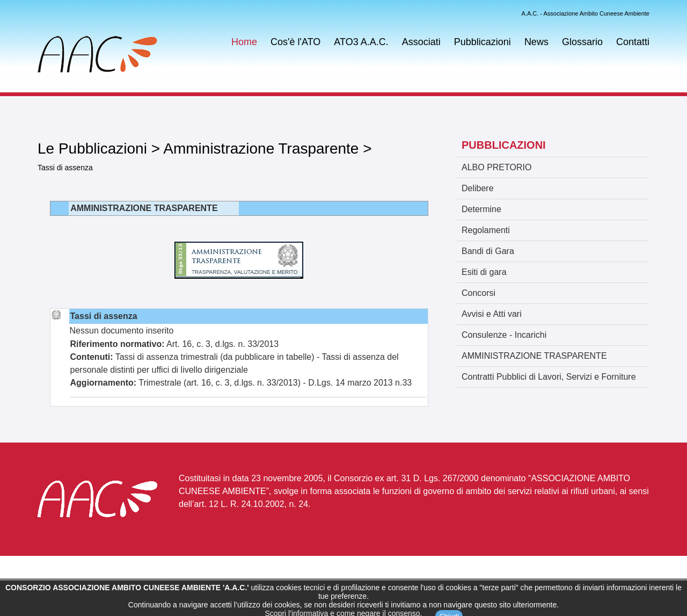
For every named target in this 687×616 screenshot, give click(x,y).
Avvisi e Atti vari (492, 314)
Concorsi (478, 293)
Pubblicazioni (483, 42)
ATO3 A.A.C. (361, 42)
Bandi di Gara (488, 251)
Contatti (633, 42)
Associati (421, 42)
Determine (481, 209)
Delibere (478, 188)
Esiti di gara (484, 272)
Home (244, 42)
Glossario (582, 42)
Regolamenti (486, 230)
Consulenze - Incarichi (504, 335)
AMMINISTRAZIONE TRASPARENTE (534, 356)
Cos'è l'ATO (295, 42)
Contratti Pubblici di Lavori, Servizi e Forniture (549, 377)
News (536, 42)
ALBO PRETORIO (496, 167)
